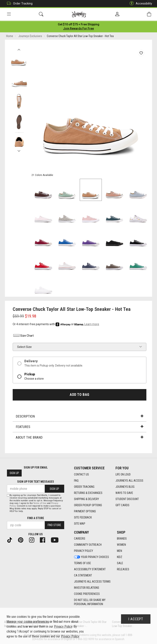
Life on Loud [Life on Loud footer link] (123, 474)
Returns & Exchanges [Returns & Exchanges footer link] (88, 493)
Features (80, 427)
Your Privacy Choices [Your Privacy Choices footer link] (91, 557)
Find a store (36, 518)
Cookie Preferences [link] (87, 594)
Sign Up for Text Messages (36, 482)
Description (80, 417)
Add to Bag (79, 395)
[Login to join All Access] (79, 25)
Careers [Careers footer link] (80, 539)
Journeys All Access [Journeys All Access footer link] (129, 481)
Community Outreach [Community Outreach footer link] (88, 545)
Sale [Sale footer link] (120, 563)
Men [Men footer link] (119, 551)
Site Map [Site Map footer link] (80, 524)
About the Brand (80, 438)
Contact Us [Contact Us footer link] (81, 474)
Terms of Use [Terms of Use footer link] (82, 563)
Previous (19, 49)
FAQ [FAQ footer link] (76, 481)
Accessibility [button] (140, 4)
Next (19, 150)
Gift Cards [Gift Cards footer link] (122, 505)
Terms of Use (40, 503)
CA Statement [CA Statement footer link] (83, 576)
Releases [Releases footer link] (123, 569)
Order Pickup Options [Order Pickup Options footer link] (88, 505)
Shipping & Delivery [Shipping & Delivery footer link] (86, 499)
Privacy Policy (63, 626)
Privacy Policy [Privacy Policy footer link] (84, 551)
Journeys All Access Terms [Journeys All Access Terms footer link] (92, 582)
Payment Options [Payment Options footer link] (85, 511)
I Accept (136, 619)
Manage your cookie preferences (28, 622)
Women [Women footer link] (121, 545)
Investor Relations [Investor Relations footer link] (87, 588)
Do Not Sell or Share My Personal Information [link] (90, 602)
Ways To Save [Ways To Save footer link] (124, 493)
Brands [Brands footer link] (122, 539)
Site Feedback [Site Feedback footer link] (83, 517)
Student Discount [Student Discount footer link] (127, 499)
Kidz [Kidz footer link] (120, 557)
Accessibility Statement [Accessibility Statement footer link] (90, 569)
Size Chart (23, 336)
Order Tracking (19, 4)
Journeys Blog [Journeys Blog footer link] (125, 487)
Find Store (54, 525)
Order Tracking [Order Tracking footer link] (84, 487)
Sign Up (14, 473)
